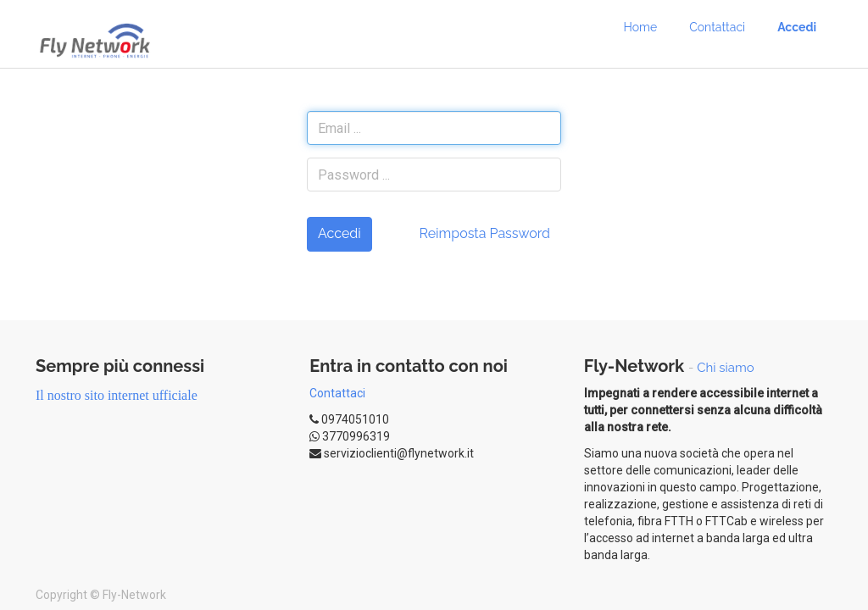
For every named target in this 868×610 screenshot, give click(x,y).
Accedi (339, 233)
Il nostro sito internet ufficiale (117, 395)
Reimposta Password (484, 233)
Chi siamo (726, 368)
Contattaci (337, 393)
